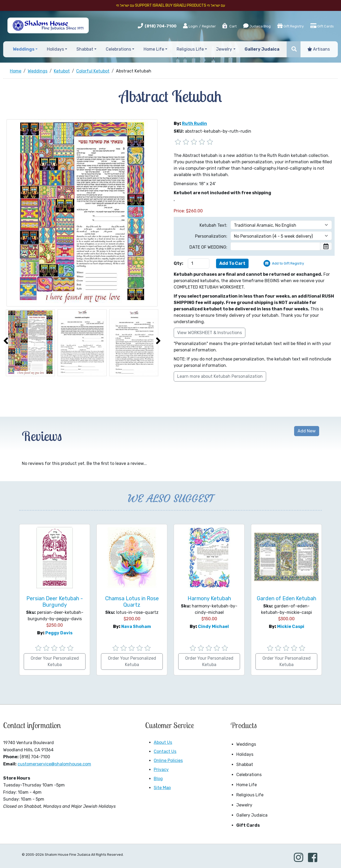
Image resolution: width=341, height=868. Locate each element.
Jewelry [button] (224, 49)
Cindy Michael (213, 626)
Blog (158, 779)
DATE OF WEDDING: (208, 247)
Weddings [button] (24, 49)
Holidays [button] (55, 49)
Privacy (161, 770)
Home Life (247, 785)
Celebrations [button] (118, 49)
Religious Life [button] (190, 49)
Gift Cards (322, 26)
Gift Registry (291, 26)
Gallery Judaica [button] (262, 49)
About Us (163, 742)
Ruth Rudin (194, 123)
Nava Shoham (136, 626)
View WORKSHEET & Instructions (210, 333)
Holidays (245, 754)
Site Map (162, 788)
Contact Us (165, 751)
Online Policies (168, 760)
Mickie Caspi (291, 626)
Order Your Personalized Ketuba (55, 661)
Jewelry (244, 805)
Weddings (246, 744)
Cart (229, 26)
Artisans (319, 49)
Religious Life (250, 795)
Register (209, 26)
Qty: (178, 263)
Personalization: (211, 236)
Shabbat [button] (85, 49)
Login (190, 26)
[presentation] (6, 341)
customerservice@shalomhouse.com (54, 764)
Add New (307, 431)
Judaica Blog (257, 26)
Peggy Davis (59, 633)
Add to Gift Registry (288, 263)
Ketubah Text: (213, 225)
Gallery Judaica (252, 815)
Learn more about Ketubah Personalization (220, 376)
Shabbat (245, 764)
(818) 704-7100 (161, 26)
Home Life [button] (154, 49)
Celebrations (249, 775)
